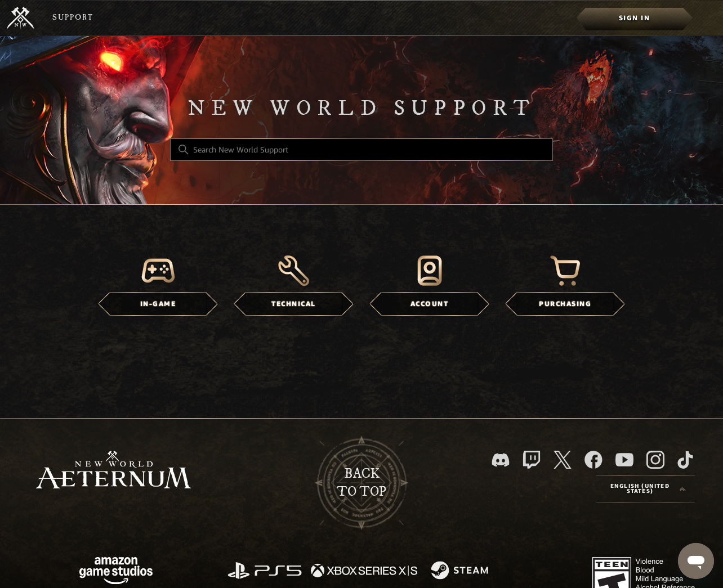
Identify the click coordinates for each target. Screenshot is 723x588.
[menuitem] (634, 18)
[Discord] (501, 460)
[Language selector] (645, 489)
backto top (361, 483)
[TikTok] (685, 460)
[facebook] (593, 460)
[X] (563, 460)
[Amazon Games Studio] (116, 573)
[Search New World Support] (361, 150)
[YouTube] (624, 460)
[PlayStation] (265, 571)
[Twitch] (532, 460)
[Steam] (461, 571)
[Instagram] (655, 460)
